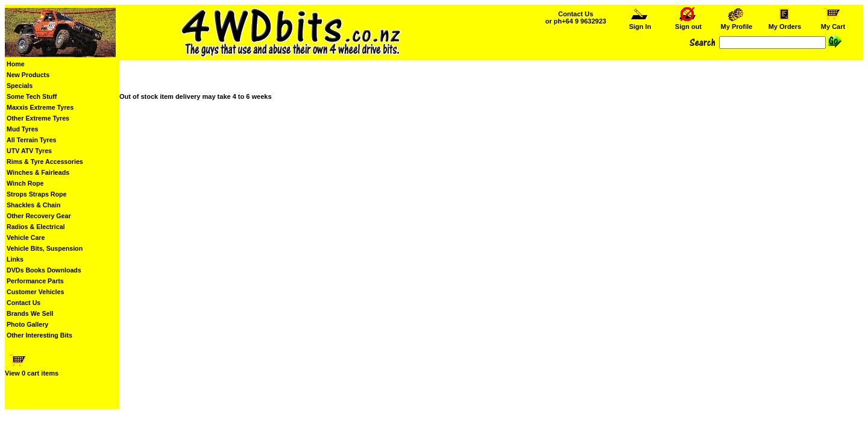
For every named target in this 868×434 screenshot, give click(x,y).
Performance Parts (35, 281)
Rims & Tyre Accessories (45, 162)
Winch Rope (25, 183)
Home (16, 64)
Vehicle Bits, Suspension (45, 248)
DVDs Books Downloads (44, 270)
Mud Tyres (23, 129)
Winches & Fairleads (38, 172)
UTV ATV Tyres (29, 151)
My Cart (833, 24)
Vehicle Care (26, 237)
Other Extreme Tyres (38, 118)
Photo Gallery (27, 324)
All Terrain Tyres (32, 140)
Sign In (640, 24)
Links (15, 259)
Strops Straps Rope (36, 194)
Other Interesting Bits (39, 335)
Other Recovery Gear (39, 216)
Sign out (688, 24)
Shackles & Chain (33, 205)
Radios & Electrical (36, 227)
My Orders (785, 24)
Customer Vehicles (35, 292)
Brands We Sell (30, 313)
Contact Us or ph (575, 17)
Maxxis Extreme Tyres (40, 107)
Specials (20, 86)
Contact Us (24, 303)
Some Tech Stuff (32, 96)
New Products (28, 75)
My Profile (736, 24)
